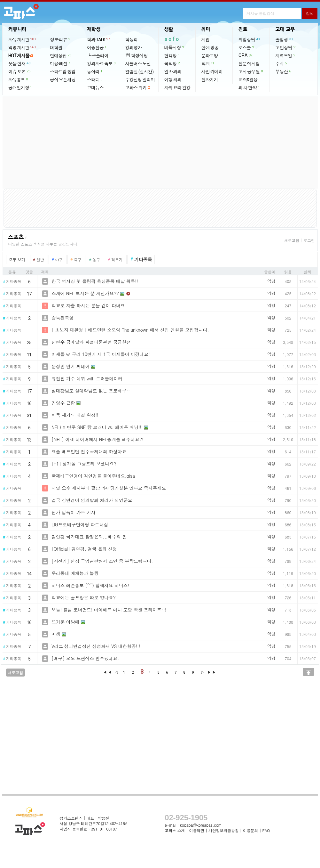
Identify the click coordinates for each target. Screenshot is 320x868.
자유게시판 (22, 39)
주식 (281, 63)
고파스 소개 (175, 830)
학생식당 (137, 56)
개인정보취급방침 (223, 830)
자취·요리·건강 (177, 88)
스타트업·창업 (63, 72)
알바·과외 (173, 72)
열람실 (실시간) (139, 72)
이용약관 (196, 830)
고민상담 (286, 47)
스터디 (95, 79)
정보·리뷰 (60, 39)
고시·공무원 (251, 71)
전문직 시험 (249, 64)
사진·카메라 (212, 72)
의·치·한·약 (250, 87)
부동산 (284, 71)
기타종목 (12, 282)
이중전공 (97, 47)
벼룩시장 (174, 47)
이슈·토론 (20, 71)
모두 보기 (17, 260)
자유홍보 (18, 79)
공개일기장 (20, 87)
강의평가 (134, 48)
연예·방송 (210, 48)
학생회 (132, 40)
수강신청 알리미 (140, 80)
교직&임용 (248, 80)
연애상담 (61, 55)
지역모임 (286, 55)
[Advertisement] (160, 142)
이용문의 (250, 830)
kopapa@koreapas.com (201, 825)
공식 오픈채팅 (63, 80)
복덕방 (172, 63)
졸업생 (284, 39)
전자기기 (210, 80)
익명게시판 (22, 47)
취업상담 (249, 39)
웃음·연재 (20, 63)
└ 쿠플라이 (98, 56)
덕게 (208, 63)
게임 (206, 40)
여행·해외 (173, 80)
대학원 (56, 48)
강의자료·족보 (101, 63)
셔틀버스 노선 (138, 64)
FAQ (266, 830)
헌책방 (172, 55)
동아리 (95, 71)
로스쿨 (246, 47)
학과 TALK (99, 39)
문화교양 (210, 56)
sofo (172, 39)
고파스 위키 (136, 88)
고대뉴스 (95, 88)
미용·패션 (60, 63)
